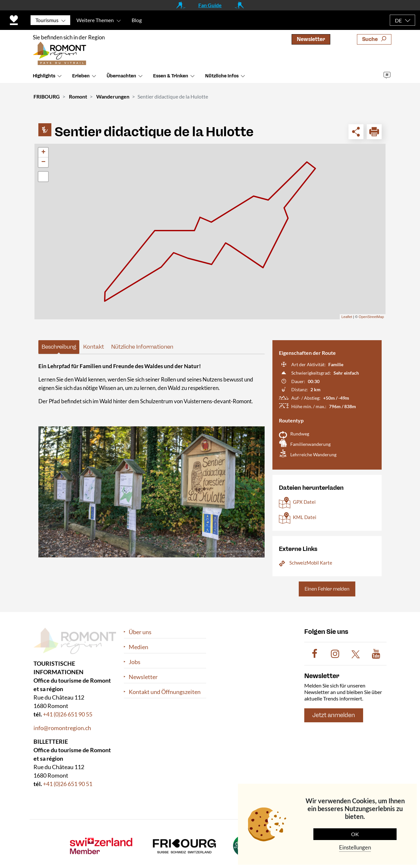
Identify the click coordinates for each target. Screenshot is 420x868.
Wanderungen (113, 96)
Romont (78, 96)
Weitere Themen (95, 20)
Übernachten (121, 79)
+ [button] (43, 153)
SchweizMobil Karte (311, 563)
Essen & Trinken (171, 79)
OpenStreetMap (371, 317)
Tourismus (47, 20)
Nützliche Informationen (142, 347)
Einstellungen (355, 847)
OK (355, 834)
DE (398, 20)
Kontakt (94, 347)
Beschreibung (59, 347)
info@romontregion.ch (62, 728)
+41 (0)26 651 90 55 (68, 714)
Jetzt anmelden (334, 715)
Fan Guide (210, 5)
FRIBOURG (47, 96)
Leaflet (347, 317)
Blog (137, 20)
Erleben (81, 79)
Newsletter (311, 39)
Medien (138, 647)
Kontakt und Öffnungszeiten (165, 692)
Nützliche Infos (222, 79)
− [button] (43, 162)
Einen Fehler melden (327, 589)
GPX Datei (304, 502)
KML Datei (305, 517)
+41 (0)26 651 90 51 (68, 784)
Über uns (140, 632)
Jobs (135, 662)
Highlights (44, 79)
